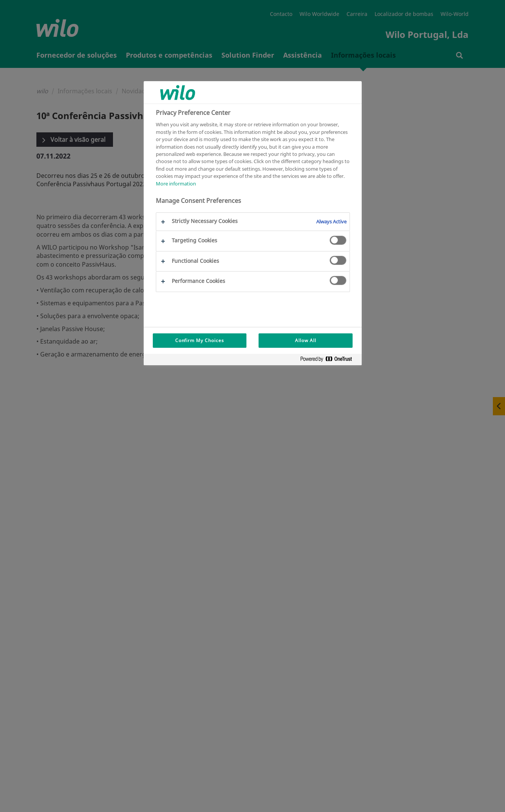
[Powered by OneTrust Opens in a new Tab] (329, 360)
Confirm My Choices (200, 340)
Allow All (306, 340)
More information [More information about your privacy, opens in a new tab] (176, 184)
